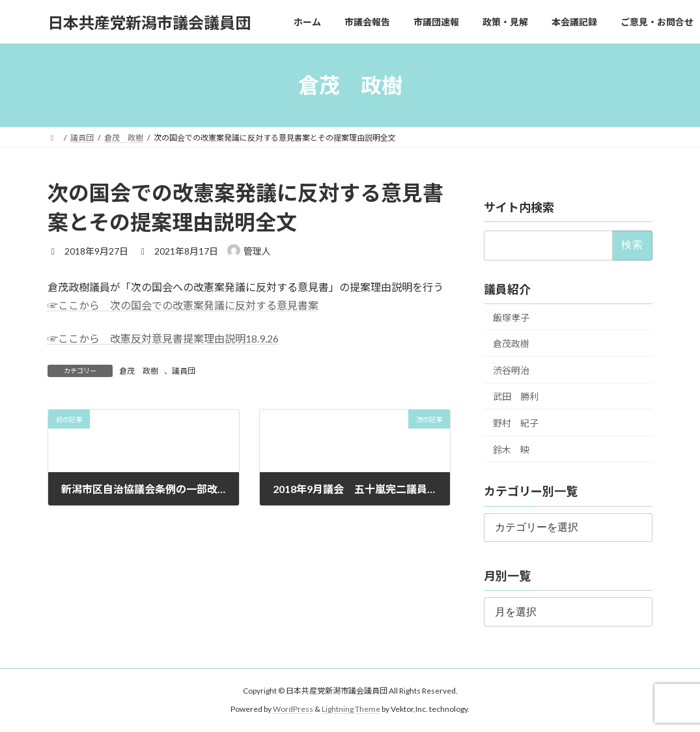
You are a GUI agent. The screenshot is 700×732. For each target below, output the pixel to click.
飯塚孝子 (511, 317)
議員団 (184, 371)
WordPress (293, 709)
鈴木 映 (511, 450)
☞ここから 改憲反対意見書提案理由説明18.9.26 (163, 338)
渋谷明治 (511, 370)
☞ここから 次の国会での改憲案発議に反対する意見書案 (183, 305)
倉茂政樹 (511, 344)
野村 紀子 (516, 423)
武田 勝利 (516, 397)
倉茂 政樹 (139, 371)
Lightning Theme (351, 709)
